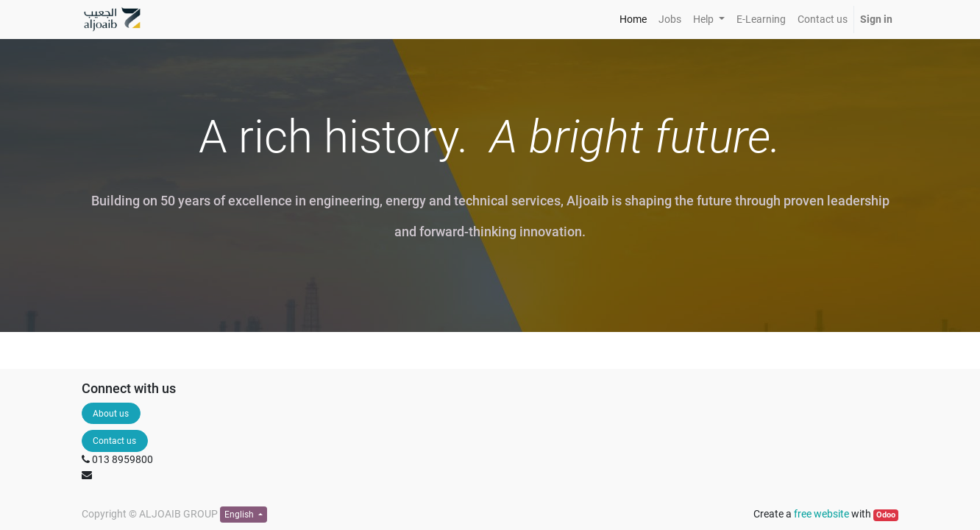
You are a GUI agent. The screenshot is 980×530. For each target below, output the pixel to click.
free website (821, 514)
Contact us (114, 441)
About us (111, 414)
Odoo (886, 515)
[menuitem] (633, 20)
